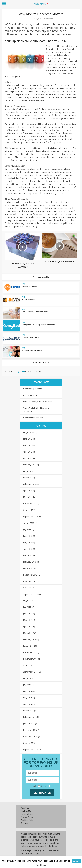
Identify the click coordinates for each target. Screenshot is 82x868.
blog (23, 284)
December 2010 (30, 730)
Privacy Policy (27, 817)
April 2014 (28, 491)
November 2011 (30, 659)
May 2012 (28, 620)
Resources (25, 823)
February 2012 (30, 639)
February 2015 (30, 484)
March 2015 (28, 478)
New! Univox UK (28, 299)
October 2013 (29, 510)
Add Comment (47, 19)
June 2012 (28, 613)
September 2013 (30, 517)
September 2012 (30, 594)
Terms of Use (27, 814)
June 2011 (28, 691)
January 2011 (29, 724)
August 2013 (29, 523)
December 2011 (30, 652)
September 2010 (30, 749)
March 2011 (28, 711)
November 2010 (30, 737)
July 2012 (27, 607)
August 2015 (29, 471)
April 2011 (28, 704)
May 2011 (28, 698)
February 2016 (30, 465)
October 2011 (29, 665)
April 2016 (28, 452)
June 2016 (28, 439)
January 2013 (29, 568)
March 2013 (28, 555)
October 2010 (29, 743)
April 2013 (28, 549)
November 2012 (30, 581)
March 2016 (28, 458)
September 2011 (30, 672)
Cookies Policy (27, 820)
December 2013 (30, 504)
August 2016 (29, 432)
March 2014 (28, 497)
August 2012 (29, 601)
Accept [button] (76, 861)
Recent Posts (41, 382)
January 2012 (29, 646)
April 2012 (28, 626)
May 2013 (28, 542)
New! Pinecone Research (32, 350)
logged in (21, 371)
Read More (41, 865)
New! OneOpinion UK (30, 286)
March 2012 (28, 633)
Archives (41, 426)
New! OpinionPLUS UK (31, 337)
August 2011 (29, 678)
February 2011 (30, 717)
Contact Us (26, 811)
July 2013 (27, 529)
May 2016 (28, 445)
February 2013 (30, 562)
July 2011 (27, 685)
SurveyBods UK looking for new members (38, 325)
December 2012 (30, 575)
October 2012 (29, 588)
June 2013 (28, 536)
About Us (25, 808)
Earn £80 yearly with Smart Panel (35, 312)
